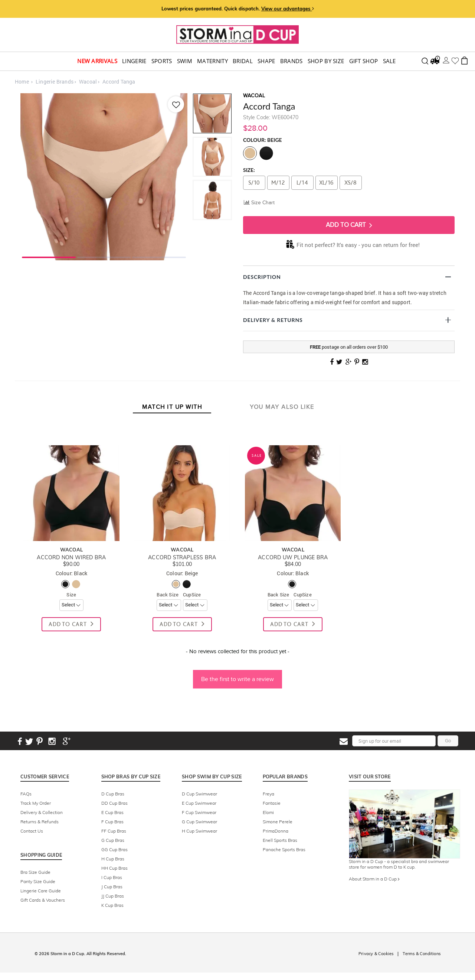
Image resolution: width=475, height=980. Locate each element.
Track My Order (36, 803)
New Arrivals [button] (97, 61)
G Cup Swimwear (199, 822)
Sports (162, 61)
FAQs (26, 794)
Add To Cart (349, 225)
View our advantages (288, 9)
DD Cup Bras (114, 803)
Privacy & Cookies (376, 954)
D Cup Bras (113, 794)
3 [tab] (159, 257)
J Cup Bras (112, 887)
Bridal (243, 61)
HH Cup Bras (114, 868)
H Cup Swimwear (199, 831)
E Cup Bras (112, 812)
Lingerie (134, 61)
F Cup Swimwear (199, 812)
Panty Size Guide (38, 881)
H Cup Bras (113, 859)
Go (448, 741)
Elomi (268, 812)
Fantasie (272, 803)
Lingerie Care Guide (41, 891)
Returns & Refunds (40, 822)
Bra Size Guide (35, 872)
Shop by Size (326, 61)
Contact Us (32, 831)
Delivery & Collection (42, 812)
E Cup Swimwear (199, 803)
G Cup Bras (113, 840)
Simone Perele (278, 822)
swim (185, 61)
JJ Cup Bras (113, 896)
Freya (268, 794)
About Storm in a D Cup (374, 879)
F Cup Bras (112, 822)
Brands (291, 61)
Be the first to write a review (237, 679)
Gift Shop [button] (364, 61)
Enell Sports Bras (280, 840)
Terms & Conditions (422, 954)
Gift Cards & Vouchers (43, 900)
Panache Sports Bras (284, 849)
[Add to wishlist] (176, 104)
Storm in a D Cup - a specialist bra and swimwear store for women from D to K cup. (399, 864)
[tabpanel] (104, 177)
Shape (266, 61)
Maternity (212, 61)
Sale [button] (389, 61)
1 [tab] (49, 257)
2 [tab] (104, 257)
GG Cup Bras (114, 849)
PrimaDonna (276, 831)
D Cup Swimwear (199, 794)
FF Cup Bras (114, 831)
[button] (237, 675)
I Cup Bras (112, 877)
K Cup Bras (112, 905)
